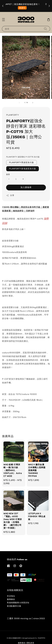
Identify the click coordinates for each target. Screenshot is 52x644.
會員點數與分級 (14, 606)
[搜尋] (45, 29)
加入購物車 (26, 187)
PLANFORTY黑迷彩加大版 (21, 162)
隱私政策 (30, 643)
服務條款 (11, 599)
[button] (3, 20)
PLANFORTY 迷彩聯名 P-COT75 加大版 (23, 157)
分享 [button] (10, 195)
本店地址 (11, 596)
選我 (27, 8)
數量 (8, 174)
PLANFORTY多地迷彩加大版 (23, 169)
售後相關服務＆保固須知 (18, 603)
